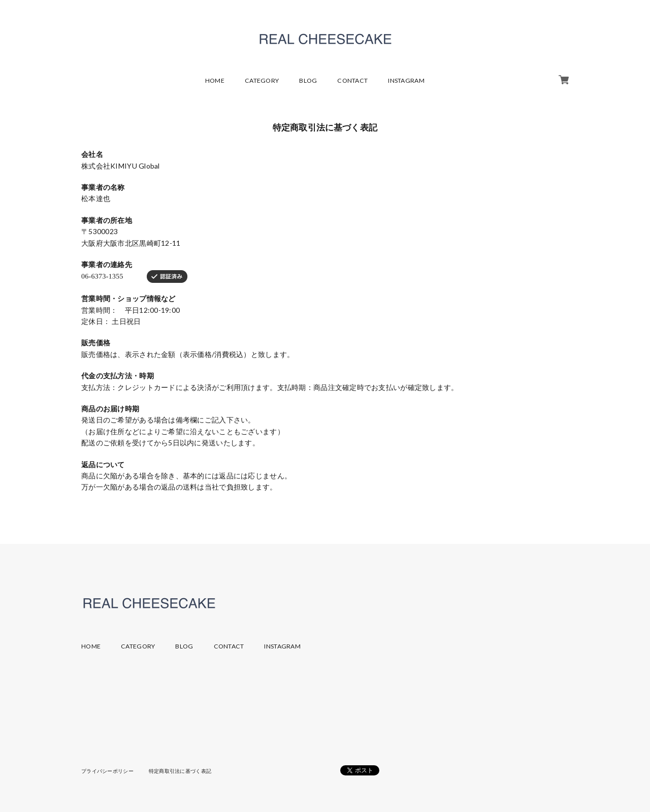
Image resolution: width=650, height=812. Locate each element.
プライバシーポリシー (107, 771)
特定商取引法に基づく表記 (180, 771)
